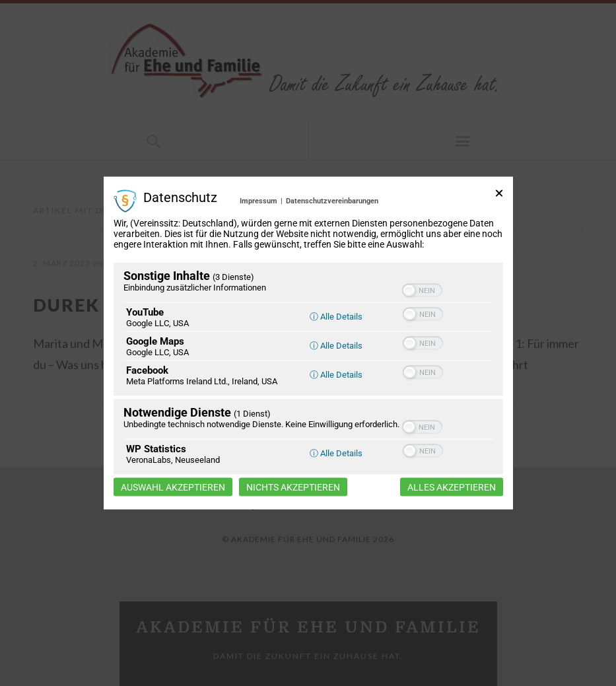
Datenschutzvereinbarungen (332, 200)
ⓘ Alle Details (336, 317)
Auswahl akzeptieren (173, 487)
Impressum (258, 200)
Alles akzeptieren (452, 487)
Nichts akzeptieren (293, 487)
